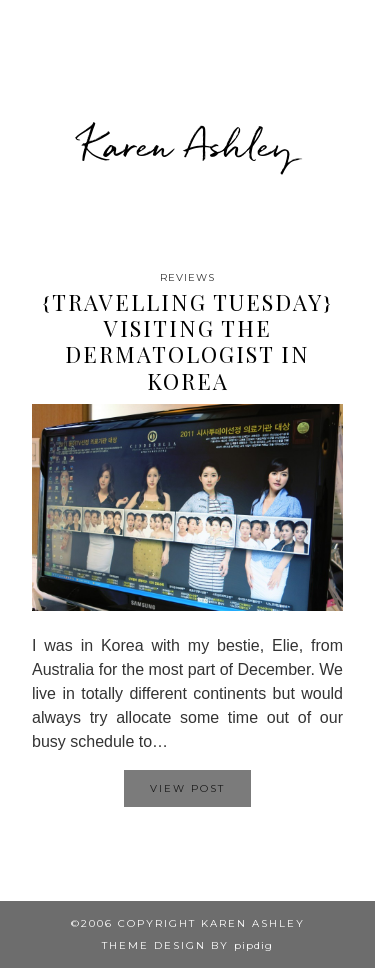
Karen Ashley (187, 145)
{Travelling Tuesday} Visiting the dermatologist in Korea (188, 341)
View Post (187, 788)
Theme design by (187, 945)
